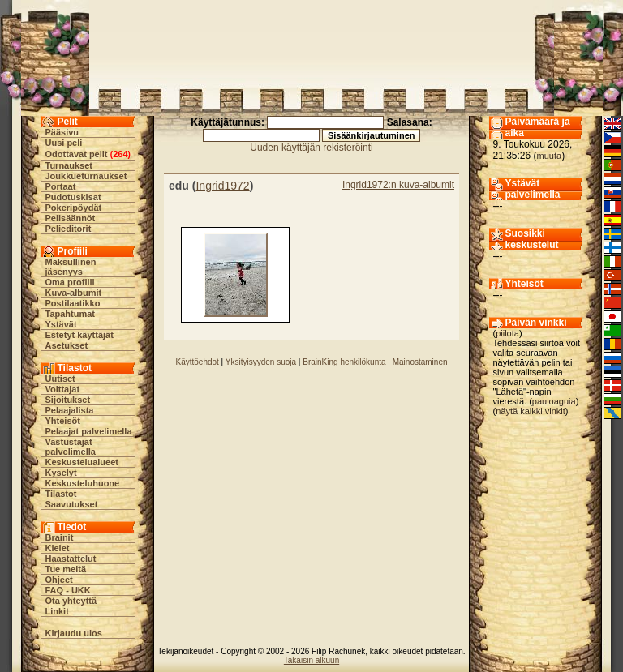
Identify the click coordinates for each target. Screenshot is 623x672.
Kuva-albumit (74, 293)
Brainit (60, 537)
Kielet (58, 548)
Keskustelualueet (82, 462)
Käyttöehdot (197, 362)
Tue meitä (66, 569)
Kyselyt (61, 473)
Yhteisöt (63, 421)
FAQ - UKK (68, 590)
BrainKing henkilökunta (344, 362)
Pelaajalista (70, 410)
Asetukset (67, 345)
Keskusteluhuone (83, 483)
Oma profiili (70, 282)
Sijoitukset (68, 400)
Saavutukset (72, 504)
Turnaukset (69, 165)
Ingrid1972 (222, 186)
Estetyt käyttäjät (79, 335)
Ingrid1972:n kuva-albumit (398, 185)
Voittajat (63, 389)
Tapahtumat (71, 314)
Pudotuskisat (73, 197)
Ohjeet (59, 580)
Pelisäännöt (71, 218)
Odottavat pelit (77, 154)
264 (120, 154)
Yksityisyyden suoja (261, 362)
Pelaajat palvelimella (89, 431)
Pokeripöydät (74, 208)
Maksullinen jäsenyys (71, 267)
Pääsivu (62, 132)
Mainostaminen (420, 362)
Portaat (61, 186)
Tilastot (61, 494)
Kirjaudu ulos (74, 633)
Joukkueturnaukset (86, 176)
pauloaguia (554, 401)
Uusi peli (64, 143)
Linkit (57, 611)
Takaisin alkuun (311, 660)
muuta (550, 156)
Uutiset (60, 379)
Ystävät (61, 324)
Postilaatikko (73, 303)
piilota (507, 333)
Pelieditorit (69, 229)
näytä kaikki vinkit (531, 411)
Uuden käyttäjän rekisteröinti (311, 148)
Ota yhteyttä (71, 601)
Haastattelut (71, 559)
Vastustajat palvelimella (71, 447)
